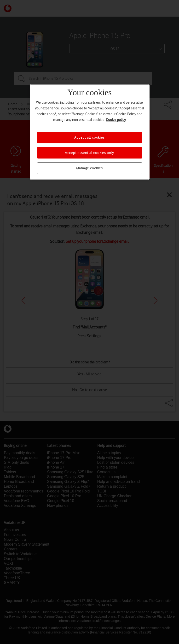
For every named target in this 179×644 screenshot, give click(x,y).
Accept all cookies (89, 137)
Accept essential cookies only (89, 153)
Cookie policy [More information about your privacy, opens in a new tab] (116, 120)
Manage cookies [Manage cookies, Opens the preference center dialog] (89, 168)
